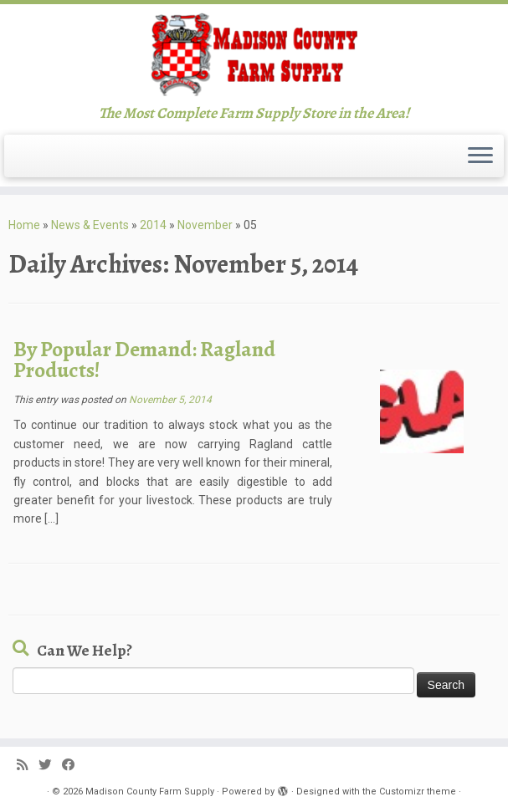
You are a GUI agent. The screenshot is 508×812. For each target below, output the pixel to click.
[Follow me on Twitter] (50, 766)
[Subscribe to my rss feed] (28, 766)
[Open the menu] (480, 156)
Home (24, 225)
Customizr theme (418, 792)
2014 (153, 225)
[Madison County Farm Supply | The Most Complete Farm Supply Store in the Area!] (254, 54)
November (205, 225)
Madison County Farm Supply (150, 792)
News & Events (90, 225)
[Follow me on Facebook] (74, 766)
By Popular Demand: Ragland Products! (144, 360)
